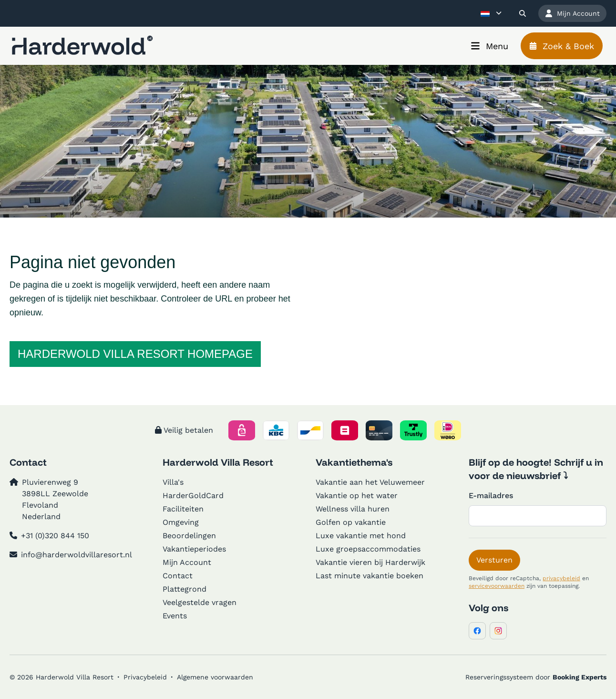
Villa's (173, 482)
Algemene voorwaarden (215, 677)
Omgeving (181, 522)
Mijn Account (187, 562)
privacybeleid (561, 578)
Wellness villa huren (353, 509)
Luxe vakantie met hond (361, 536)
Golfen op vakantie (351, 522)
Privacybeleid (145, 677)
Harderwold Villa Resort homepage (135, 354)
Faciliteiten (183, 509)
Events (175, 616)
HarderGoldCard (193, 496)
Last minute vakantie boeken (370, 576)
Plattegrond (185, 589)
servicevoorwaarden (497, 586)
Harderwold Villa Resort (218, 462)
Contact (178, 576)
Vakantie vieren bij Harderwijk (370, 562)
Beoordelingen (189, 536)
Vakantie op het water (357, 496)
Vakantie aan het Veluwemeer (370, 482)
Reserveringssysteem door (536, 677)
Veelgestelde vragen (200, 602)
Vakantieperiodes (194, 549)
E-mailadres (491, 496)
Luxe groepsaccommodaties (368, 549)
